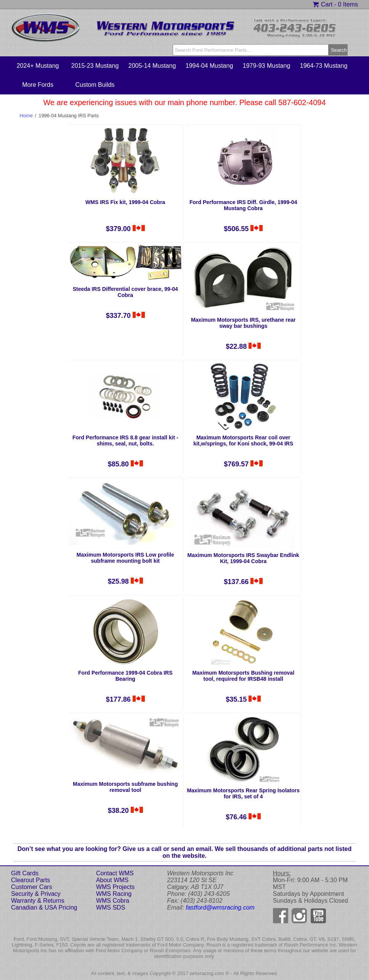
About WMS (112, 880)
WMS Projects (115, 887)
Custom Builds (95, 85)
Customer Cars (32, 887)
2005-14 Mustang (152, 66)
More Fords (38, 85)
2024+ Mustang (38, 66)
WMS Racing (114, 894)
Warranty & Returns (38, 901)
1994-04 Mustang (209, 66)
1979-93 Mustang (267, 66)
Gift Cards (25, 873)
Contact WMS (115, 873)
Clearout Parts (30, 880)
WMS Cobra (113, 901)
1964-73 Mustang (324, 66)
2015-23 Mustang (95, 66)
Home (26, 116)
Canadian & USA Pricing (44, 907)
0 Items (348, 4)
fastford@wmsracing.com (220, 907)
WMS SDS (111, 907)
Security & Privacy (36, 894)
